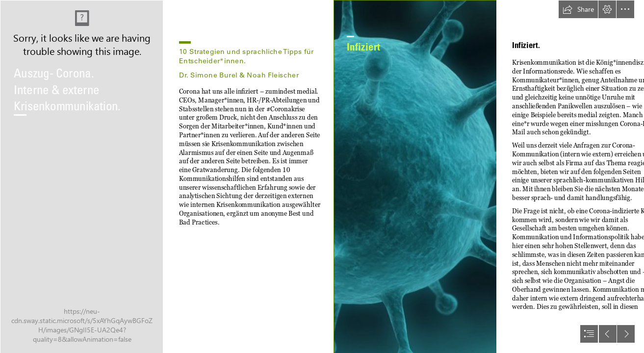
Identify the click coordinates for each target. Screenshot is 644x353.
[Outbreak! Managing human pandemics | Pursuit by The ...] (415, 176)
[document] (322, 176)
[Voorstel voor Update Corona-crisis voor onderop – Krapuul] (81, 176)
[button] (578, 9)
